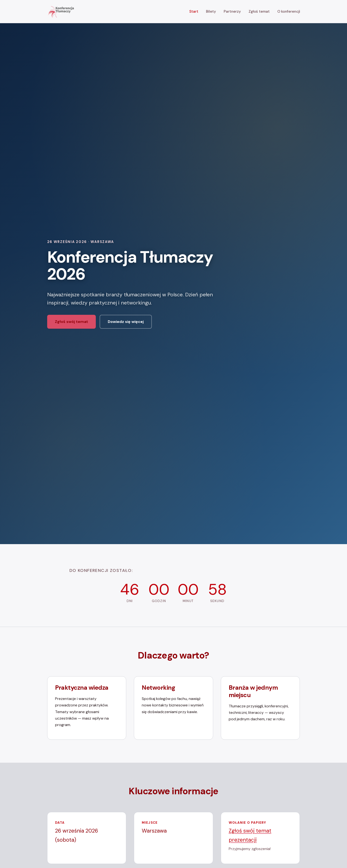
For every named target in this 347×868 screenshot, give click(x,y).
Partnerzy (232, 11)
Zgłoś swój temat (71, 322)
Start (194, 11)
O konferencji (289, 11)
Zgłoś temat (259, 11)
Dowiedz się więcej (126, 322)
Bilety (211, 11)
